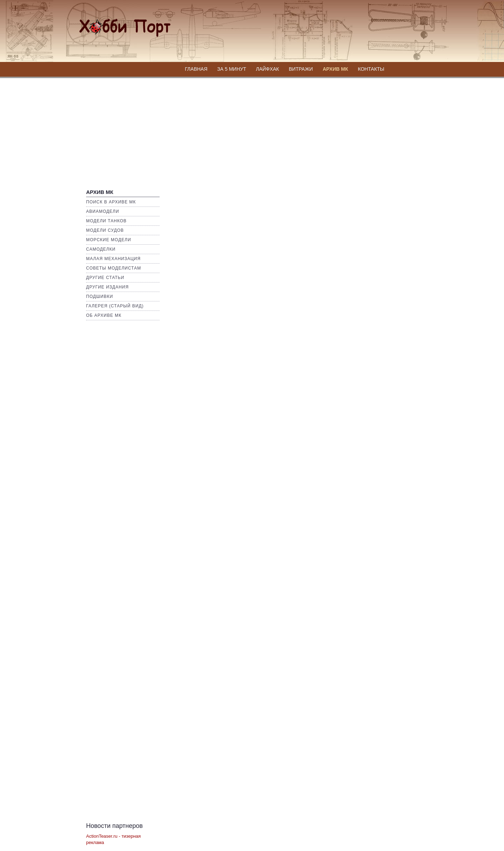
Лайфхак (267, 69)
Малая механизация (113, 259)
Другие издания (107, 287)
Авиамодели (103, 211)
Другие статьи (105, 278)
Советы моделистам (114, 268)
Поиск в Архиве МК (111, 202)
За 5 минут (232, 69)
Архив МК (335, 69)
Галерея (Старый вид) (115, 306)
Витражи (301, 69)
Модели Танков (106, 221)
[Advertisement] (252, 130)
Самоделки (101, 249)
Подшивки (100, 297)
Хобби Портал (116, 23)
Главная (196, 69)
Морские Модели (109, 240)
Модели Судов (105, 230)
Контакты (371, 69)
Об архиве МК (104, 315)
